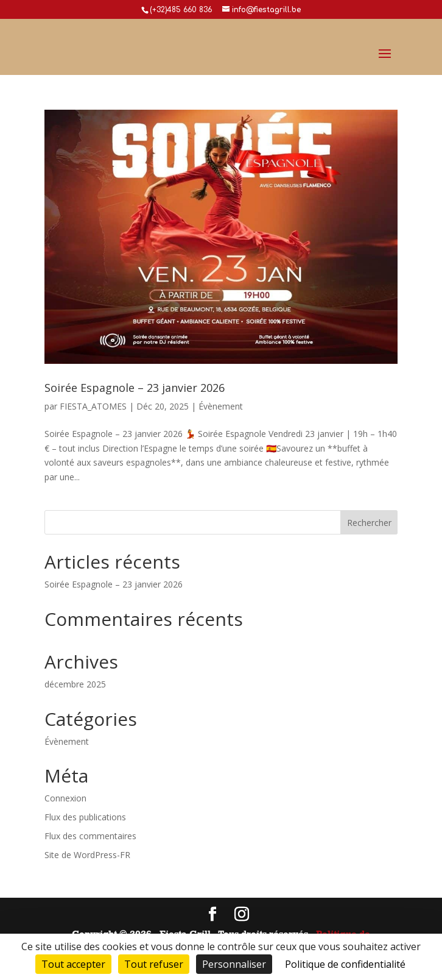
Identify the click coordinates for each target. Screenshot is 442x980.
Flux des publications (85, 817)
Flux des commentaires (90, 836)
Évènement (221, 406)
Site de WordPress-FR (87, 855)
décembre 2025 (75, 684)
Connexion (65, 798)
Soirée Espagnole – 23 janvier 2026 (135, 388)
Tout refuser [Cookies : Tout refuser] (154, 964)
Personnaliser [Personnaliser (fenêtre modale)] (234, 964)
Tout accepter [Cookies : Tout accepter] (73, 964)
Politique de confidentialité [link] (345, 964)
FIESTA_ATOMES (93, 406)
